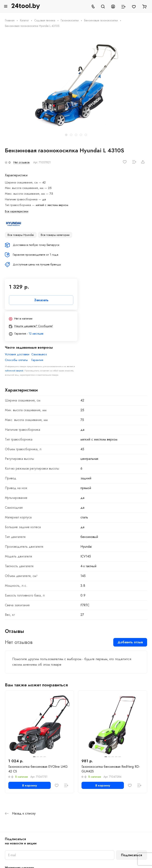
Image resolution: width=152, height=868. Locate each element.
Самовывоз (39, 354)
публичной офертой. (14, 371)
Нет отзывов (21, 162)
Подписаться (132, 855)
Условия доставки (17, 354)
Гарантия (37, 360)
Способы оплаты (16, 360)
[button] (66, 135)
